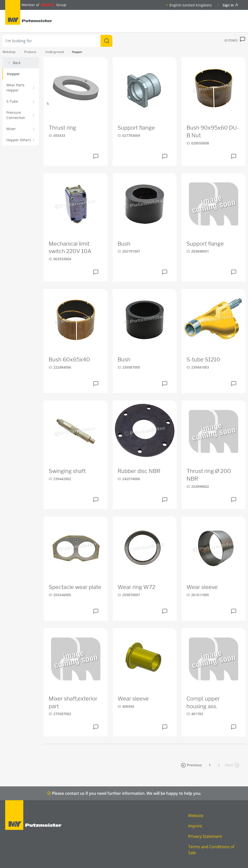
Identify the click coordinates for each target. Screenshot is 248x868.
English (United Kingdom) (190, 5)
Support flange (136, 128)
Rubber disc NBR (139, 471)
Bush (124, 244)
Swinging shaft (67, 471)
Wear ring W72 (136, 587)
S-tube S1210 (203, 359)
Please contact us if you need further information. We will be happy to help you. (124, 793)
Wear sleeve (202, 587)
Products (30, 52)
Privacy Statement (205, 836)
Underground (54, 52)
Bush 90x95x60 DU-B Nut (213, 131)
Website (196, 816)
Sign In (230, 5)
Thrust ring (62, 128)
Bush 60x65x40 (69, 359)
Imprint (195, 826)
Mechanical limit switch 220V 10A (70, 247)
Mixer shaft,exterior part (73, 702)
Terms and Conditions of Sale (211, 850)
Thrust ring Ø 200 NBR (209, 475)
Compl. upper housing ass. (203, 702)
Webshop (9, 52)
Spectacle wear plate (75, 587)
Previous (191, 765)
